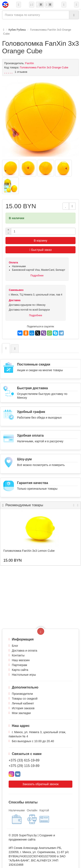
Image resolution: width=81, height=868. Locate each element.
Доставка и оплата (25, 651)
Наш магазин (21, 660)
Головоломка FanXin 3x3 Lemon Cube (29, 551)
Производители (22, 694)
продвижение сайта (22, 839)
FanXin (30, 63)
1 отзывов (21, 72)
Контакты (18, 655)
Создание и (47, 835)
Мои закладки (21, 713)
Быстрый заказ (41, 250)
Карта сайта (20, 670)
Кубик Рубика (17, 30)
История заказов (23, 708)
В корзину (41, 241)
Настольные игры (24, 675)
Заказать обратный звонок (41, 784)
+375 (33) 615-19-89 (24, 760)
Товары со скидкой (25, 699)
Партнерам (19, 665)
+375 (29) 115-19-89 (24, 766)
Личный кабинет (23, 703)
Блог (15, 646)
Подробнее (37, 276)
